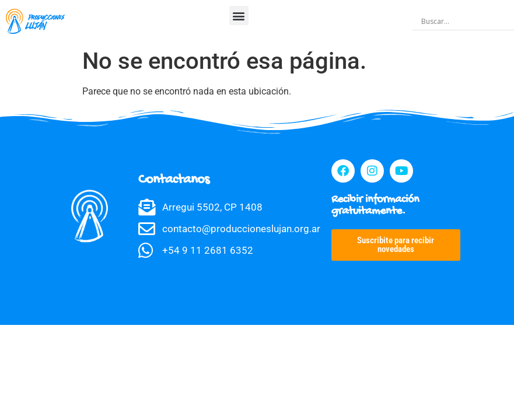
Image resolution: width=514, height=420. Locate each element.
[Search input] (466, 22)
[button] (239, 15)
